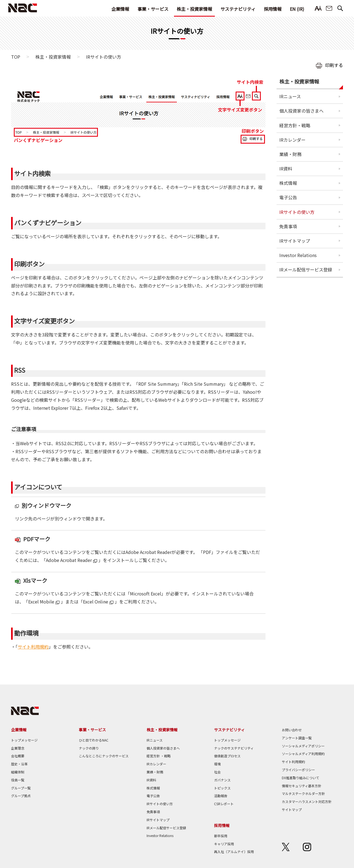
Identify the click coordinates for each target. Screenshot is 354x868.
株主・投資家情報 (194, 9)
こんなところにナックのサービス (104, 756)
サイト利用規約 (33, 647)
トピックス (222, 788)
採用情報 (273, 9)
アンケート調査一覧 (297, 738)
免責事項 (288, 226)
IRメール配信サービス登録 (306, 270)
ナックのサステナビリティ (234, 748)
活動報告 (221, 796)
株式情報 (288, 183)
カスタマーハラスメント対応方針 (307, 801)
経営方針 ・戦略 (159, 756)
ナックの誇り (89, 748)
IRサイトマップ (295, 241)
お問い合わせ (329, 8)
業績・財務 (290, 154)
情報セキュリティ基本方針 (302, 786)
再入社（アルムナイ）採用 (234, 852)
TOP (16, 57)
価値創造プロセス (227, 756)
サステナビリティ (238, 9)
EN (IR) (297, 9)
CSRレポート (224, 804)
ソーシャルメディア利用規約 (303, 754)
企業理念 (18, 748)
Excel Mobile (41, 602)
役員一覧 (18, 780)
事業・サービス (153, 9)
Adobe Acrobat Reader (69, 560)
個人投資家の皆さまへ (301, 111)
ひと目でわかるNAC (94, 740)
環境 (217, 764)
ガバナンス (222, 780)
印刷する (334, 65)
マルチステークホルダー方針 (303, 793)
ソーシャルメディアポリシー (303, 746)
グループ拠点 (21, 796)
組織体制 (18, 772)
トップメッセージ (24, 740)
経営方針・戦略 (295, 125)
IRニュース (290, 96)
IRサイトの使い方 (297, 212)
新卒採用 (221, 836)
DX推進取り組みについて (300, 778)
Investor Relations (298, 255)
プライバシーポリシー (298, 770)
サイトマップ (292, 809)
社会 (217, 772)
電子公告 (288, 197)
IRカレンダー (292, 140)
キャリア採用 (224, 844)
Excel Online (96, 602)
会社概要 (18, 756)
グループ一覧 (21, 788)
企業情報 (120, 9)
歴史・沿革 (19, 764)
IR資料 (286, 169)
